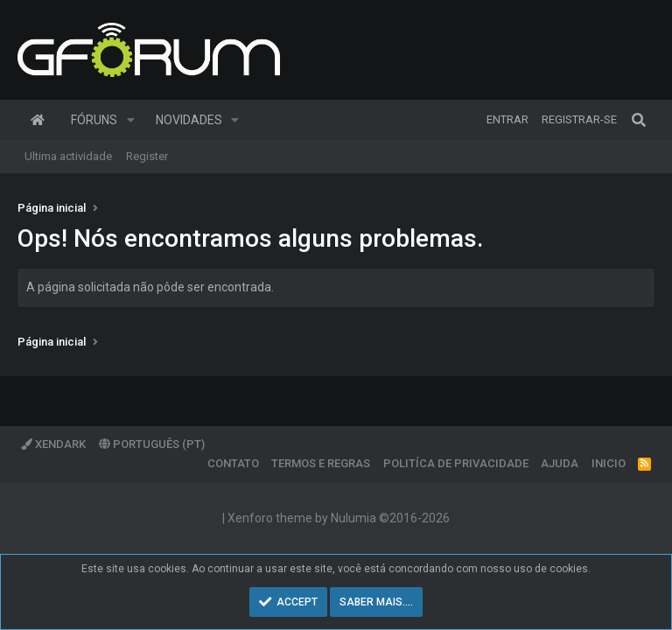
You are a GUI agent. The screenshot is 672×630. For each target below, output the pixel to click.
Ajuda (560, 463)
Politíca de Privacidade (456, 463)
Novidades (189, 120)
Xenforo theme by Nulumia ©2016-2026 (339, 518)
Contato (233, 463)
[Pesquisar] (639, 120)
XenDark (53, 444)
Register (147, 156)
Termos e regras (321, 463)
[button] (131, 120)
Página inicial (38, 120)
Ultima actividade (68, 156)
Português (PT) (152, 444)
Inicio (609, 463)
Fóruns (94, 120)
